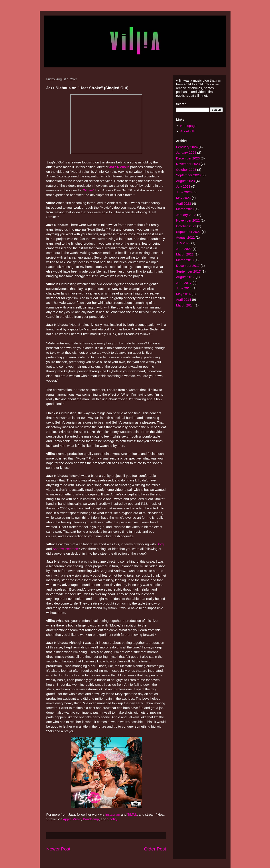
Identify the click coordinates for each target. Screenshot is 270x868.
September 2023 (188, 175)
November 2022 (188, 220)
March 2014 (185, 305)
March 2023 (185, 209)
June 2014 (184, 288)
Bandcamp (91, 819)
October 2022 (186, 226)
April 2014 (184, 299)
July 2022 (183, 243)
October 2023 (186, 170)
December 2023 (188, 158)
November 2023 (188, 164)
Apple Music (72, 819)
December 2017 (188, 266)
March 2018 (185, 260)
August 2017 (185, 277)
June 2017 (184, 283)
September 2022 (188, 232)
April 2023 (184, 203)
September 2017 (188, 271)
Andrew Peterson (65, 549)
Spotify (112, 819)
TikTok (132, 814)
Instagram (113, 814)
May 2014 (183, 294)
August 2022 (185, 237)
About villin (188, 131)
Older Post (155, 849)
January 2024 (186, 152)
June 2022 (184, 249)
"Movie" (88, 190)
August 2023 (185, 181)
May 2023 (183, 198)
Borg (160, 544)
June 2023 (184, 192)
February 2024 (187, 147)
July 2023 (183, 186)
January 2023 (186, 215)
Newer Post (58, 849)
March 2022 (185, 254)
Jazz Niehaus (119, 167)
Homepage (188, 126)
